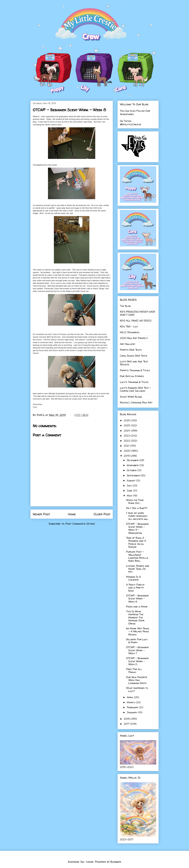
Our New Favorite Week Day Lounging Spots (137, 680)
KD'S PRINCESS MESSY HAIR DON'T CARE (138, 313)
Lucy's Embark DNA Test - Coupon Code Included (135, 389)
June (130, 490)
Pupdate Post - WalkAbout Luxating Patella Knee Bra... (137, 556)
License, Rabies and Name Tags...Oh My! (138, 569)
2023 (127, 436)
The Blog (125, 306)
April (130, 697)
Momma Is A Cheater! (133, 578)
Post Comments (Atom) (80, 524)
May (130, 496)
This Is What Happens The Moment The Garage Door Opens (135, 617)
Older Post (102, 514)
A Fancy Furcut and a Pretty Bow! (135, 588)
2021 (127, 446)
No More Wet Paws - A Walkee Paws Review (138, 631)
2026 (127, 420)
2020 (127, 451)
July (130, 485)
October (132, 470)
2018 (127, 719)
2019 (127, 456)
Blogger (116, 862)
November (133, 465)
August (131, 480)
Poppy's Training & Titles (135, 370)
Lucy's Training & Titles (134, 382)
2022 (127, 441)
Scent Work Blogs (131, 397)
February (133, 707)
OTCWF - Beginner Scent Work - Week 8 (137, 599)
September (134, 475)
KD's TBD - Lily (129, 326)
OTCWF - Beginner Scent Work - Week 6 (137, 661)
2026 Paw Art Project (134, 338)
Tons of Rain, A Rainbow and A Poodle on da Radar (136, 542)
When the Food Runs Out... (135, 501)
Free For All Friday (134, 671)
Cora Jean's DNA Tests (134, 356)
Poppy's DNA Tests (131, 350)
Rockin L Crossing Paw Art (136, 402)
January (132, 712)
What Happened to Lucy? (137, 689)
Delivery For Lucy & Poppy (137, 641)
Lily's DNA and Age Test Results (134, 363)
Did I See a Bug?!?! (137, 508)
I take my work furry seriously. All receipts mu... (137, 516)
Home (72, 514)
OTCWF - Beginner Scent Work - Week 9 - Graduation (137, 528)
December (133, 460)
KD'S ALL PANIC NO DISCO (136, 321)
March (131, 702)
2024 (127, 431)
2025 (127, 425)
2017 (127, 724)
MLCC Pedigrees (130, 332)
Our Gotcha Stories (132, 376)
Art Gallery (128, 344)
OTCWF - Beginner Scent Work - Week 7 (137, 650)
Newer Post (41, 514)
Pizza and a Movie (137, 606)
